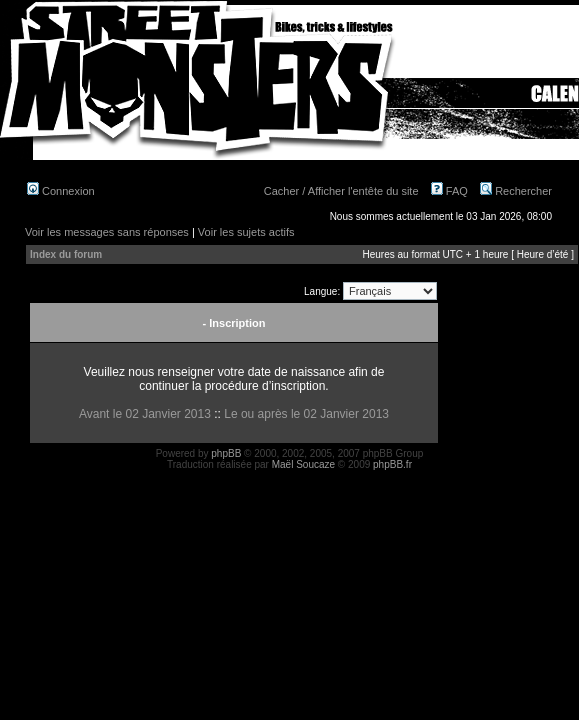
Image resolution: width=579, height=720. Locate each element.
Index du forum (66, 254)
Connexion (61, 191)
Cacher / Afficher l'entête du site (341, 191)
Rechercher (516, 191)
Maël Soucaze (303, 464)
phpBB (226, 453)
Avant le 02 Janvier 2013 (145, 414)
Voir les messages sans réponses (107, 232)
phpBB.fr (392, 464)
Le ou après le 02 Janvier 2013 (306, 414)
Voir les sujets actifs (246, 232)
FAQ (449, 191)
